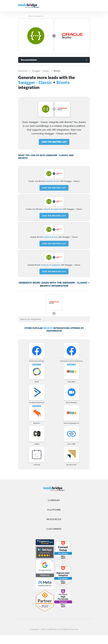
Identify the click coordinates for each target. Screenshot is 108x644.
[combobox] (54, 319)
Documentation (29, 60)
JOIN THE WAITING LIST (54, 142)
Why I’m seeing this (36, 16)
